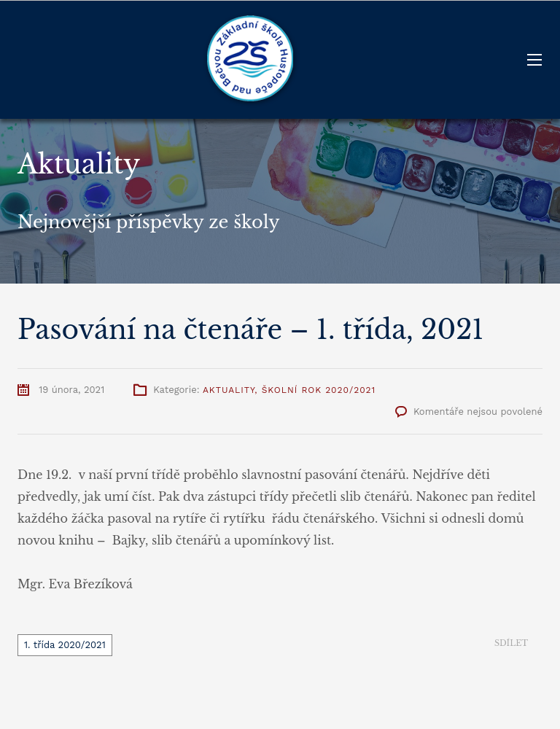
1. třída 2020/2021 (65, 645)
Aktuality (229, 390)
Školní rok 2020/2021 (319, 390)
